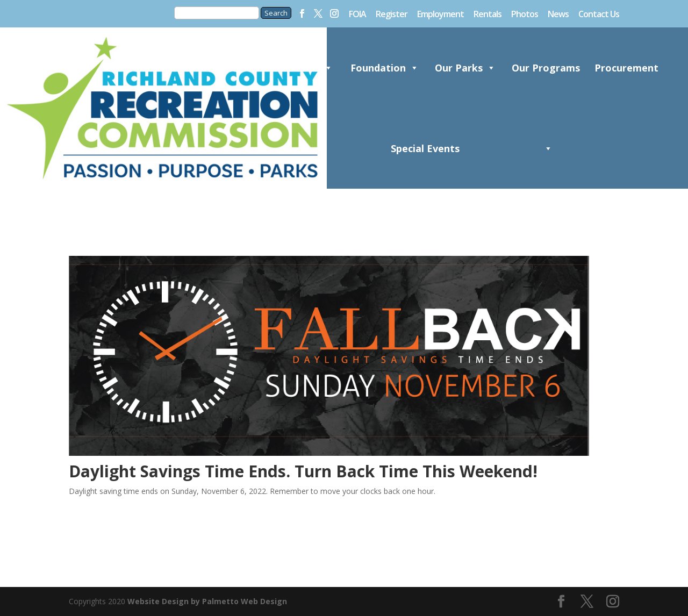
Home (224, 68)
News (558, 15)
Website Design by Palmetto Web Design (207, 601)
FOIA (357, 15)
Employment (440, 15)
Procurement (626, 68)
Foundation (385, 68)
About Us (304, 68)
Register (392, 15)
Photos (525, 15)
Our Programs (546, 85)
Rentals (488, 15)
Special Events (425, 165)
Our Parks (465, 68)
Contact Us (599, 15)
